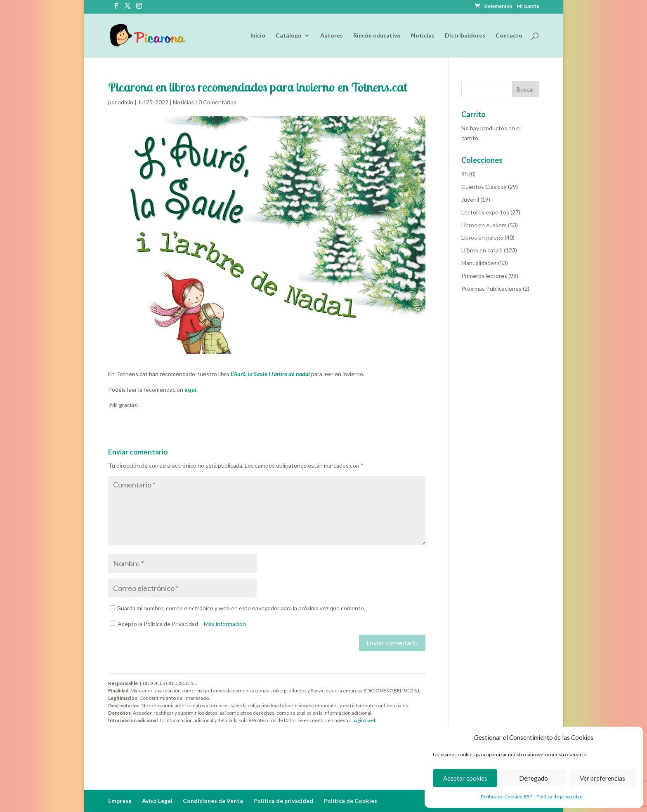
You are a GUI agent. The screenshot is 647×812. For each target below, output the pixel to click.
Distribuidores (465, 36)
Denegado (534, 778)
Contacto (509, 36)
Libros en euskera (484, 225)
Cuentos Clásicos (484, 187)
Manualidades (479, 263)
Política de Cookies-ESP (507, 797)
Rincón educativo (377, 36)
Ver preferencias (602, 778)
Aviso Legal (157, 801)
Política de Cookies (350, 801)
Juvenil (470, 199)
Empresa (120, 801)
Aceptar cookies (465, 778)
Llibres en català (482, 250)
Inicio (258, 36)
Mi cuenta (528, 6)
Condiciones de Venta (213, 801)
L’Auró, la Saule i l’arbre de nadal (270, 374)
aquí (190, 390)
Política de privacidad (560, 797)
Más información (225, 624)
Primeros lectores (484, 276)
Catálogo (289, 36)
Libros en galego (482, 237)
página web (364, 720)
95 (465, 174)
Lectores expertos (485, 212)
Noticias (423, 36)
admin (126, 102)
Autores (332, 36)
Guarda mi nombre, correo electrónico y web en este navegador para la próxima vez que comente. (241, 608)
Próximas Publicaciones (491, 288)
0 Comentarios (217, 102)
